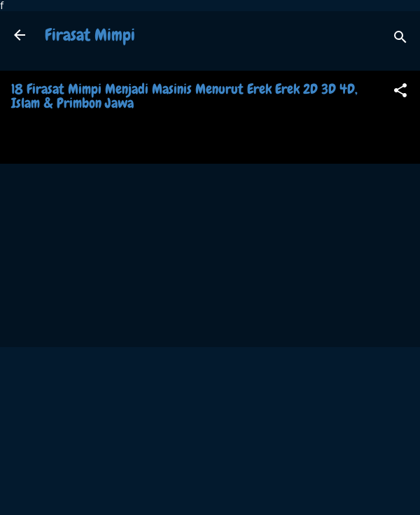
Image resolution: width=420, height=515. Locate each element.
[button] (400, 93)
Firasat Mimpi (90, 35)
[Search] (400, 40)
